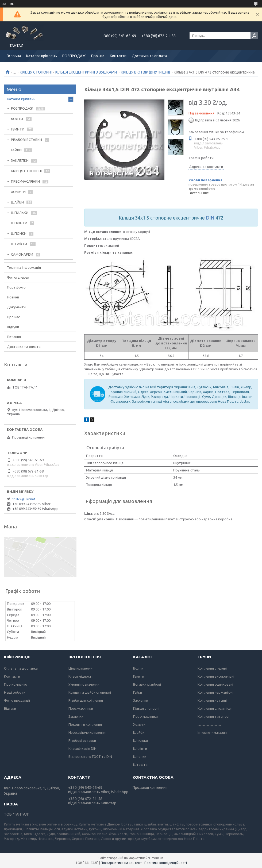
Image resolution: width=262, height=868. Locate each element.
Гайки (138, 692)
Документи (16, 307)
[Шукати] (254, 36)
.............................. (210, 724)
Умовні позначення (84, 684)
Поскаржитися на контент (121, 863)
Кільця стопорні (146, 708)
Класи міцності (80, 676)
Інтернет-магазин (212, 732)
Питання (14, 337)
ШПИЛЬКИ (20, 213)
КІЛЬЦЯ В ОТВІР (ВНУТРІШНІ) (145, 72)
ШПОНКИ (19, 233)
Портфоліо (16, 287)
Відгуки (13, 327)
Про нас (98, 56)
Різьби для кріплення (86, 700)
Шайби (139, 732)
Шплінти (140, 748)
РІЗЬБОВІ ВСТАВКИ (26, 140)
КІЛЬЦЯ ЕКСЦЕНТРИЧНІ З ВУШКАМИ (86, 72)
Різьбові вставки (82, 740)
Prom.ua (157, 858)
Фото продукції (17, 700)
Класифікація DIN (82, 748)
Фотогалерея (18, 277)
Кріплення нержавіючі (215, 692)
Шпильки (140, 740)
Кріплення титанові (213, 716)
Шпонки (140, 756)
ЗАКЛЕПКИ (20, 160)
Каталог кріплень (42, 56)
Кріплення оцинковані (215, 684)
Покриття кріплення (85, 724)
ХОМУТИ (18, 192)
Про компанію (16, 684)
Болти (138, 668)
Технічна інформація (24, 267)
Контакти (118, 56)
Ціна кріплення (80, 668)
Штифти (140, 765)
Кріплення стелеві (212, 668)
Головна (14, 56)
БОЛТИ (17, 119)
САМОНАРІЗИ (22, 254)
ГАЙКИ (16, 150)
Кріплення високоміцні (216, 676)
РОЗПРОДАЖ (74, 56)
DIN (210, 218)
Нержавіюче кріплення (87, 732)
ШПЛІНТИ (19, 223)
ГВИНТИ (18, 129)
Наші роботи (15, 692)
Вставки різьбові (147, 684)
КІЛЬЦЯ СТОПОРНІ (36, 72)
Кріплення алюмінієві (215, 708)
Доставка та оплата (149, 56)
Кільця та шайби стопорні (90, 692)
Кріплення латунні (212, 700)
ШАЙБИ (17, 202)
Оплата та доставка (21, 668)
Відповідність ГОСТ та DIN (90, 756)
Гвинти (139, 676)
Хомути (139, 724)
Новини (13, 297)
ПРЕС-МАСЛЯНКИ (25, 181)
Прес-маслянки (81, 708)
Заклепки (76, 716)
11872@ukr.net (24, 499)
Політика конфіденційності (166, 863)
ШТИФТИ (19, 244)
